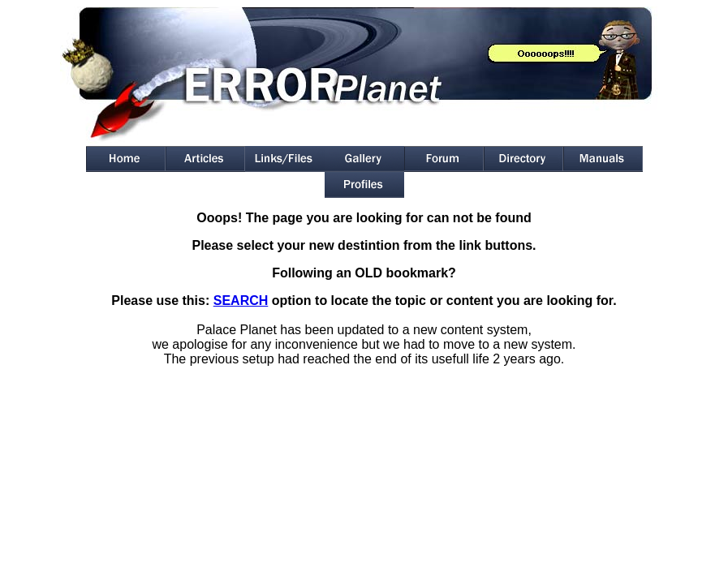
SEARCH (241, 301)
